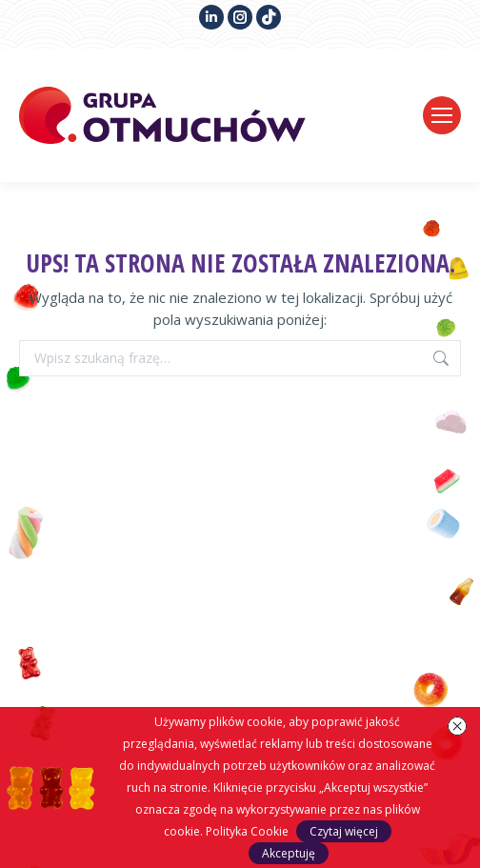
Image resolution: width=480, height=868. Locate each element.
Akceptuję (289, 853)
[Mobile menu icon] (442, 115)
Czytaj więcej (344, 831)
